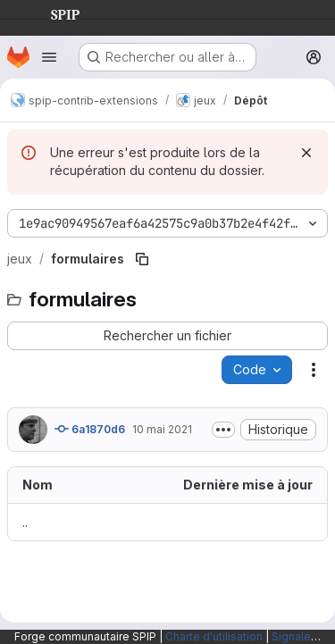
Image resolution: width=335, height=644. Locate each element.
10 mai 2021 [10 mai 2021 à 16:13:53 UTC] (162, 429)
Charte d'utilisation (214, 636)
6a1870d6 (90, 429)
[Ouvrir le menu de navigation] (49, 57)
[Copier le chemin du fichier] (142, 259)
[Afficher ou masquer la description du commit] (223, 430)
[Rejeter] (306, 153)
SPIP (51, 13)
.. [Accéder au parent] (25, 522)
